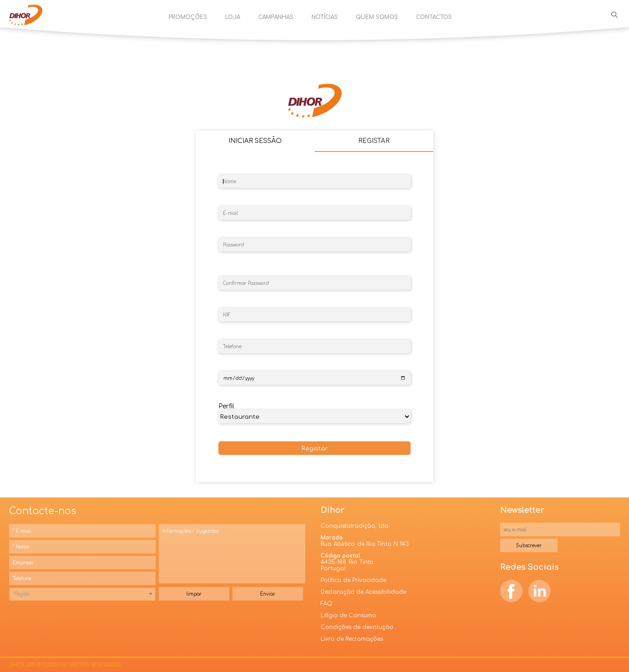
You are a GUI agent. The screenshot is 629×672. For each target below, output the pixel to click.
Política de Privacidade (353, 580)
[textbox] (82, 594)
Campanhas (276, 17)
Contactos (434, 17)
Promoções (188, 17)
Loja (233, 17)
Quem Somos (377, 17)
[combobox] (82, 594)
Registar (315, 448)
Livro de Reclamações (352, 639)
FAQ (326, 604)
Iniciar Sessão (255, 141)
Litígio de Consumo (348, 615)
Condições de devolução (357, 627)
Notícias (325, 17)
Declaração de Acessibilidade (363, 592)
